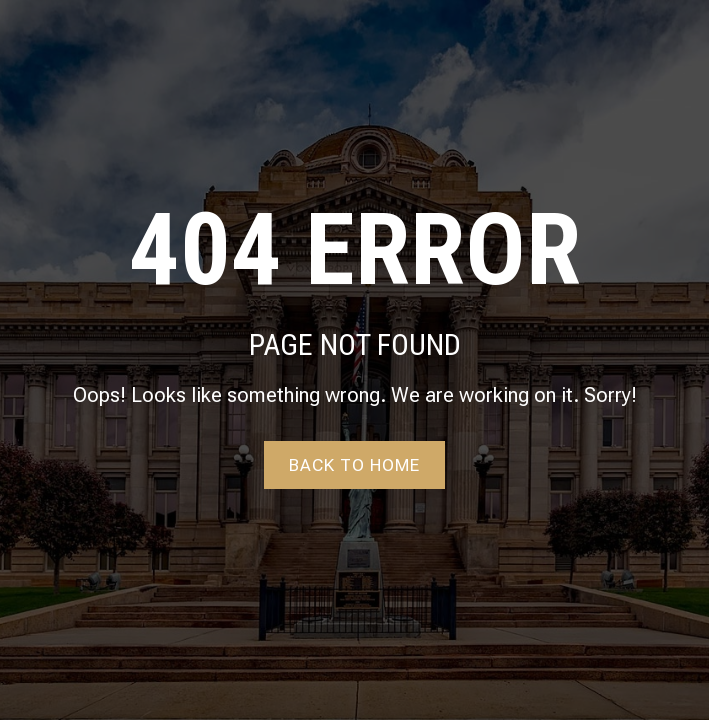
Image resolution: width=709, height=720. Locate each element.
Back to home (354, 465)
